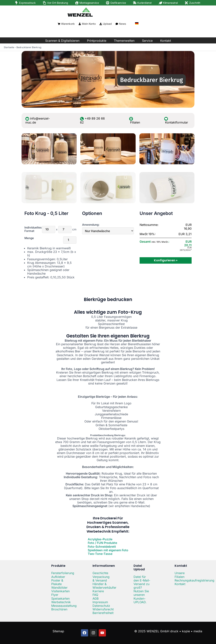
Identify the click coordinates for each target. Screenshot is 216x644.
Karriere (98, 591)
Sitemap (58, 631)
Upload (107, 24)
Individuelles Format (30, 229)
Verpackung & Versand (101, 579)
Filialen (135, 122)
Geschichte (100, 573)
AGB (96, 598)
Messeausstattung (64, 606)
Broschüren (59, 609)
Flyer (55, 595)
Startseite (9, 47)
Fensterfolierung (63, 573)
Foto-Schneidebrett (102, 547)
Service (147, 41)
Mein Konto (89, 24)
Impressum (100, 602)
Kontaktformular (177, 122)
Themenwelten (124, 41)
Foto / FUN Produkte (102, 543)
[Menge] (70, 240)
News (122, 24)
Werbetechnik (61, 602)
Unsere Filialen (180, 575)
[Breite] (49, 229)
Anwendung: (91, 225)
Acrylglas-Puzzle (100, 539)
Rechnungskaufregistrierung (194, 580)
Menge (29, 238)
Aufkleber (58, 577)
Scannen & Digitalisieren (62, 41)
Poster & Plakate (57, 582)
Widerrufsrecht (103, 609)
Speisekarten (60, 598)
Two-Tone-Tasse (100, 554)
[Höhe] (65, 229)
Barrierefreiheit (103, 613)
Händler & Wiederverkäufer (104, 586)
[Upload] (101, 24)
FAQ (95, 595)
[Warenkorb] (59, 24)
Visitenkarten (60, 591)
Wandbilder (59, 588)
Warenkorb (68, 24)
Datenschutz (101, 606)
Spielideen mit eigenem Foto (108, 550)
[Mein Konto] (80, 24)
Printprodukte (97, 41)
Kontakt (166, 41)
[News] (117, 24)
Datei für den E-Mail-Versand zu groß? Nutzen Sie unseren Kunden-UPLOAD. (142, 589)
